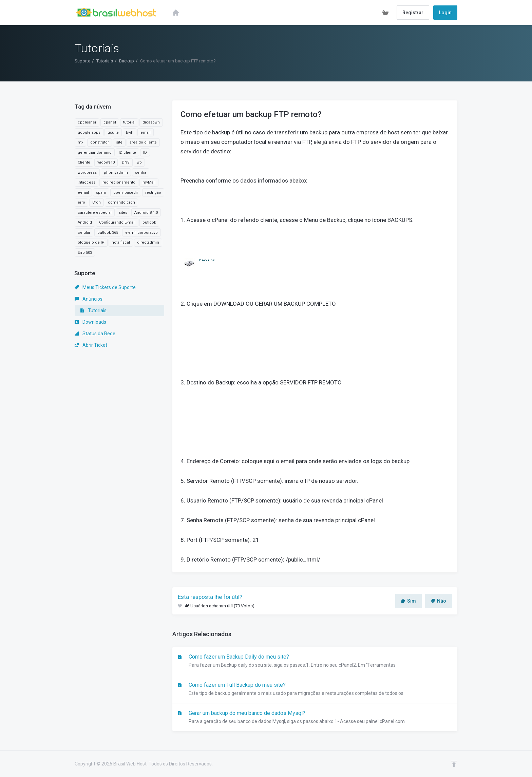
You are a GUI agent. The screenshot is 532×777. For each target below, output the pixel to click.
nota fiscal (121, 242)
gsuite (113, 132)
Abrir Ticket (91, 345)
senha (141, 173)
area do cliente (143, 142)
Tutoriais (105, 61)
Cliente (84, 162)
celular (84, 233)
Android (85, 222)
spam (101, 193)
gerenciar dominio (95, 153)
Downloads (90, 322)
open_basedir (126, 193)
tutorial (129, 122)
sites (123, 213)
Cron (97, 202)
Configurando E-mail (117, 222)
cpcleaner (87, 122)
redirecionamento (119, 182)
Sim (408, 601)
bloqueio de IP (91, 242)
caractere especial (95, 213)
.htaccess (87, 182)
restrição (153, 193)
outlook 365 (108, 233)
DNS (126, 162)
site (119, 142)
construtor (100, 142)
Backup (127, 61)
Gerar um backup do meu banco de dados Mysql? (315, 718)
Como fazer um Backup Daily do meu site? (315, 661)
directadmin (148, 242)
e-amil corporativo (141, 233)
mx (80, 142)
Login (445, 13)
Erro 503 (85, 253)
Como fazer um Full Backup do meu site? (315, 689)
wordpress (87, 173)
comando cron (121, 202)
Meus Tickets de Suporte (105, 287)
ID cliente (127, 153)
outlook (149, 222)
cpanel (110, 122)
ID (145, 153)
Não (439, 601)
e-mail (83, 193)
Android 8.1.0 (146, 213)
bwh (130, 132)
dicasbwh (151, 122)
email (146, 132)
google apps (89, 132)
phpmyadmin (116, 173)
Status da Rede (95, 334)
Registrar (413, 13)
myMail (149, 182)
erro (81, 202)
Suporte (82, 61)
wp (139, 162)
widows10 (106, 162)
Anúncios (89, 299)
